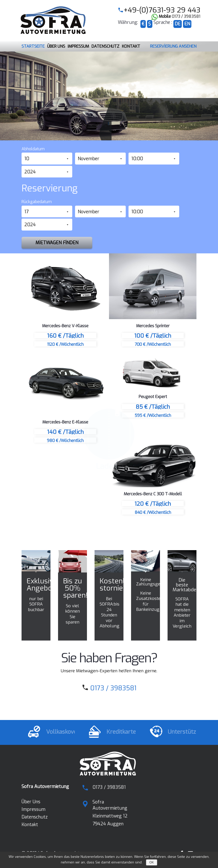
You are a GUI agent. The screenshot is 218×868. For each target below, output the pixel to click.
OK (151, 862)
